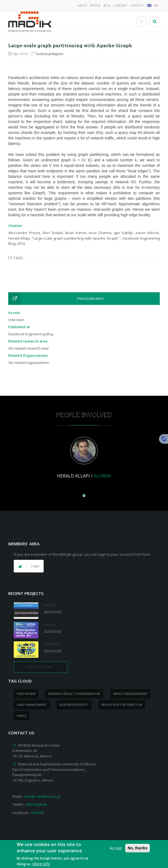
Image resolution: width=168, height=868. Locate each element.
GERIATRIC (52, 644)
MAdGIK (38, 813)
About (82, 5)
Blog (107, 5)
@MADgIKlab (37, 804)
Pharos (49, 625)
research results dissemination (74, 694)
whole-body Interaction (122, 705)
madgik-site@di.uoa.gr (42, 796)
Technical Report (49, 54)
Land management (32, 705)
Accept (116, 850)
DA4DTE (50, 605)
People (95, 5)
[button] (84, 299)
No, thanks (138, 850)
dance (22, 716)
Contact (137, 5)
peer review (26, 694)
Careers (120, 5)
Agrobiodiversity (74, 705)
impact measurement (130, 694)
